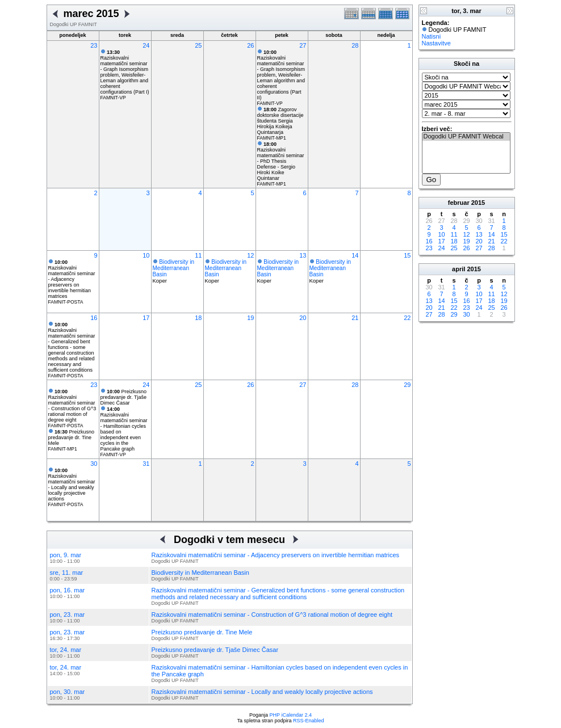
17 (146, 318)
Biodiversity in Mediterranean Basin (173, 268)
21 (355, 318)
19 (250, 318)
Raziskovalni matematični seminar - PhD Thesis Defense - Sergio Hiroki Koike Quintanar (281, 161)
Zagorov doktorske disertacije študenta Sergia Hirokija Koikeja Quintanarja (280, 121)
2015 (478, 203)
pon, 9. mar (66, 555)
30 (94, 464)
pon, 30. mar (68, 692)
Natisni (432, 36)
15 (407, 255)
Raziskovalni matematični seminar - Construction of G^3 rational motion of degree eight (72, 406)
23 (94, 45)
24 (146, 45)
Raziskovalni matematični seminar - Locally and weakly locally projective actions (72, 485)
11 (198, 255)
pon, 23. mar (68, 615)
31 (146, 464)
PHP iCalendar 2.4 (291, 715)
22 (407, 318)
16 (94, 318)
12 (250, 255)
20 (303, 318)
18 (198, 318)
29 (407, 385)
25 (198, 45)
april (459, 269)
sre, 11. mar (67, 573)
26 (250, 45)
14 (355, 255)
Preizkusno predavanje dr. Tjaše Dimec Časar (124, 397)
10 (146, 255)
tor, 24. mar (66, 650)
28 (355, 45)
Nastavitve (436, 43)
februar (459, 203)
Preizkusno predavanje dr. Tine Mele (72, 437)
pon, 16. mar (68, 590)
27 (303, 45)
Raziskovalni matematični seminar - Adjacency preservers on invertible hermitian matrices (72, 279)
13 (303, 255)
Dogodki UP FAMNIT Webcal (466, 137)
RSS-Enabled (309, 721)
